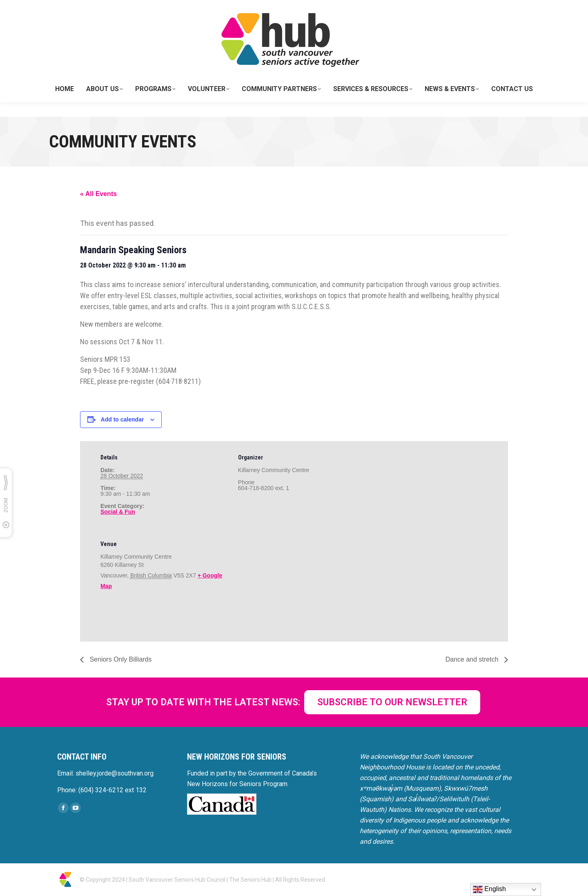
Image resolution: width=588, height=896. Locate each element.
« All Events (98, 194)
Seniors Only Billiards (120, 659)
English (489, 889)
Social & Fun (118, 512)
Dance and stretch (473, 659)
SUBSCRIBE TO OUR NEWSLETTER (392, 702)
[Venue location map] (281, 584)
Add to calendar (122, 419)
